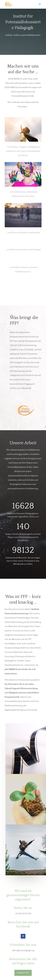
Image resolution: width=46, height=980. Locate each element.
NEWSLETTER (23, 973)
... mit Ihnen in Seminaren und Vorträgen (23, 250)
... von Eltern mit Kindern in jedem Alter (23, 233)
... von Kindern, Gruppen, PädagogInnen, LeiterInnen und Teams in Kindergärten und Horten (23, 151)
